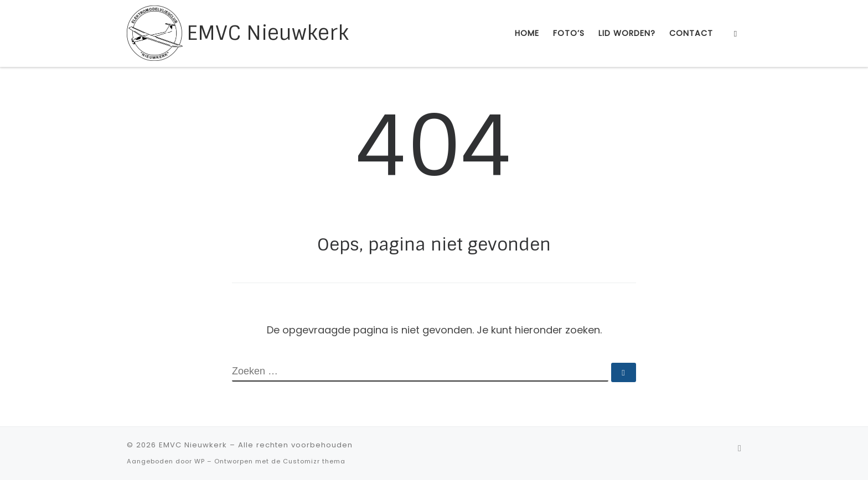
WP (200, 461)
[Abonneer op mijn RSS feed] (740, 448)
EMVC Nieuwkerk (193, 445)
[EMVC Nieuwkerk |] (155, 32)
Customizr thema (314, 461)
